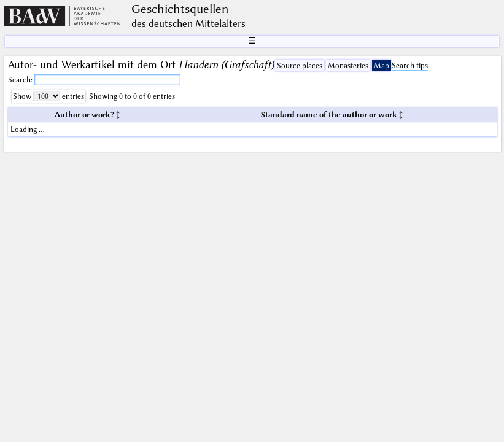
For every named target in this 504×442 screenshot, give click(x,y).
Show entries (48, 96)
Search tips (410, 65)
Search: (21, 79)
